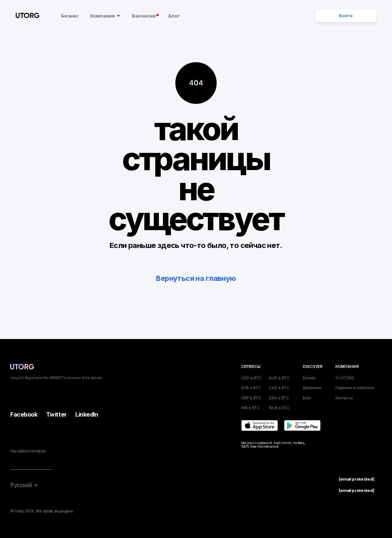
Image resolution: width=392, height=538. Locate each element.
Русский (21, 485)
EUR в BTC (251, 388)
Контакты (344, 398)
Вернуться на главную (196, 278)
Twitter (56, 414)
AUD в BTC (279, 378)
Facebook (24, 414)
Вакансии (143, 16)
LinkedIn (87, 414)
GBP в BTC (251, 398)
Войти (346, 16)
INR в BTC (250, 408)
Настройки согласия (28, 451)
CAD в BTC (279, 388)
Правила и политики (355, 388)
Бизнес (67, 16)
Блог (171, 16)
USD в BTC (251, 378)
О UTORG (345, 378)
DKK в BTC (279, 398)
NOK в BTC (279, 408)
